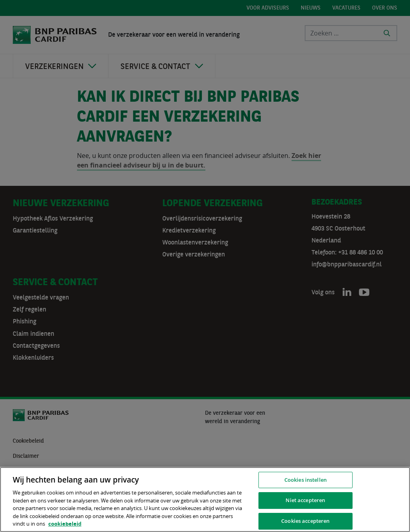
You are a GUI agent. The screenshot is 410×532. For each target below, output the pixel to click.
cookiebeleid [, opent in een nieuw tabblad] (65, 524)
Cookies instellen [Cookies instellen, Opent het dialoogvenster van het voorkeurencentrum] (306, 480)
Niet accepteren (305, 500)
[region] (205, 499)
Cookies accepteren (305, 521)
